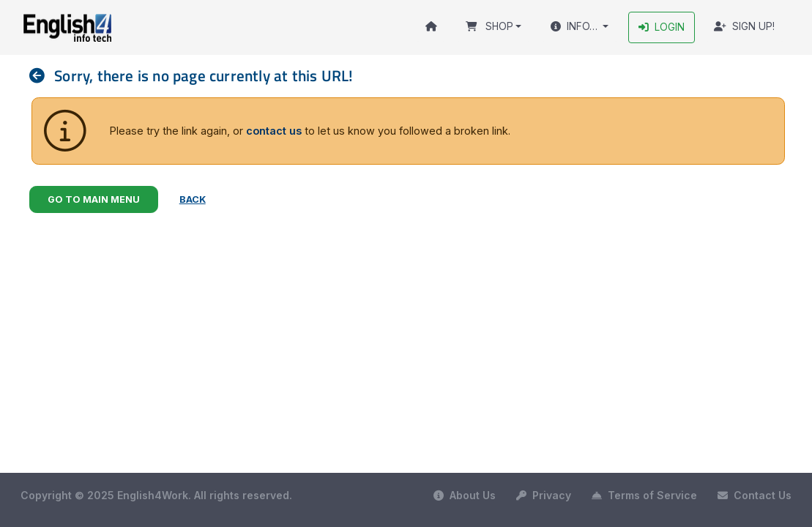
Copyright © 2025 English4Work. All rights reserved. (156, 495)
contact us (274, 131)
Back (193, 199)
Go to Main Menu (94, 199)
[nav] (42, 76)
